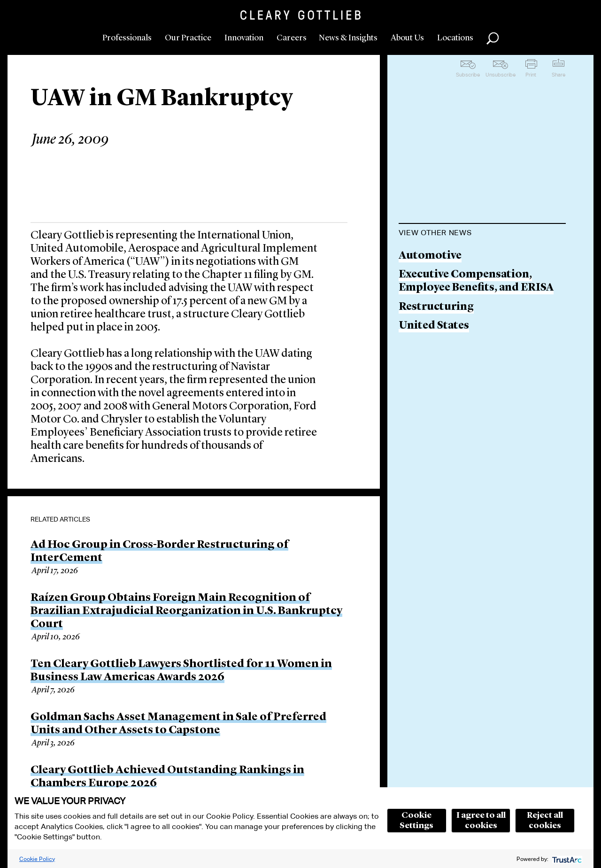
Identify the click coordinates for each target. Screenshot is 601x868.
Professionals (127, 38)
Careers (292, 38)
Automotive (430, 256)
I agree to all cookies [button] (481, 821)
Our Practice (188, 38)
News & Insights (348, 38)
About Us (407, 38)
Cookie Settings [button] (416, 821)
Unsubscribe (501, 75)
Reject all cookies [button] (545, 821)
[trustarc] (566, 859)
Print (531, 75)
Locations (455, 38)
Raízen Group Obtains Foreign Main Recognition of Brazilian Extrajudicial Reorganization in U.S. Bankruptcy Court (186, 611)
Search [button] (493, 38)
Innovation (244, 38)
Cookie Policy (37, 859)
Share (559, 75)
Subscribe (468, 75)
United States (434, 326)
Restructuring (436, 307)
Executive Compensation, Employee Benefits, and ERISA (476, 281)
